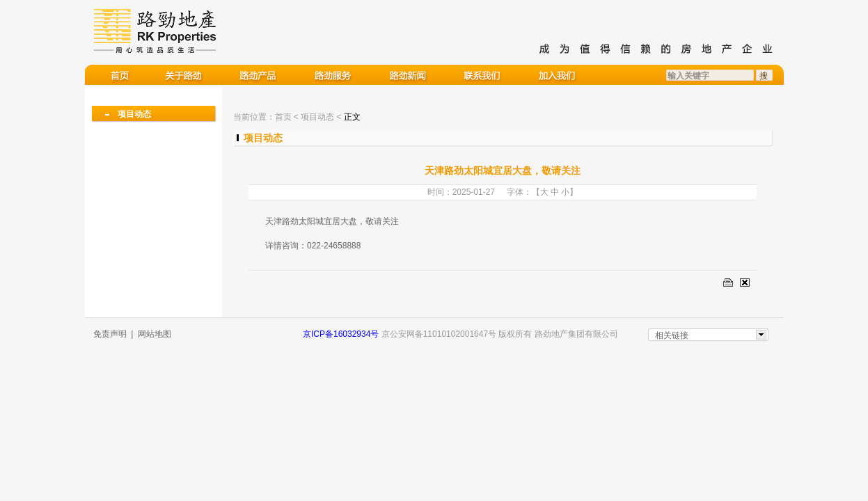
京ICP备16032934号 (341, 334)
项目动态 (134, 114)
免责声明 (110, 334)
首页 (283, 117)
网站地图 (155, 334)
